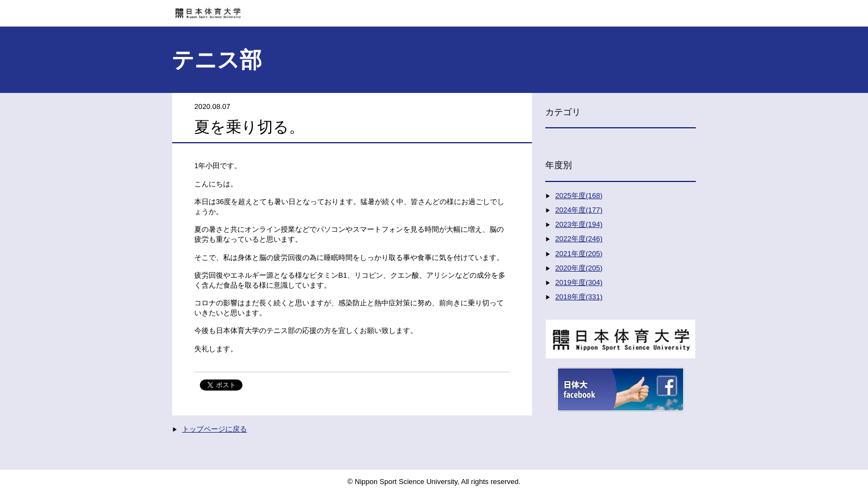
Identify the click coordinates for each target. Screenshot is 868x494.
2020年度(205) (579, 268)
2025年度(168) (579, 196)
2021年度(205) (579, 254)
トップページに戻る (215, 429)
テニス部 (217, 60)
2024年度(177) (579, 210)
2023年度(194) (579, 224)
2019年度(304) (579, 282)
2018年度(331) (579, 297)
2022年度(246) (579, 239)
